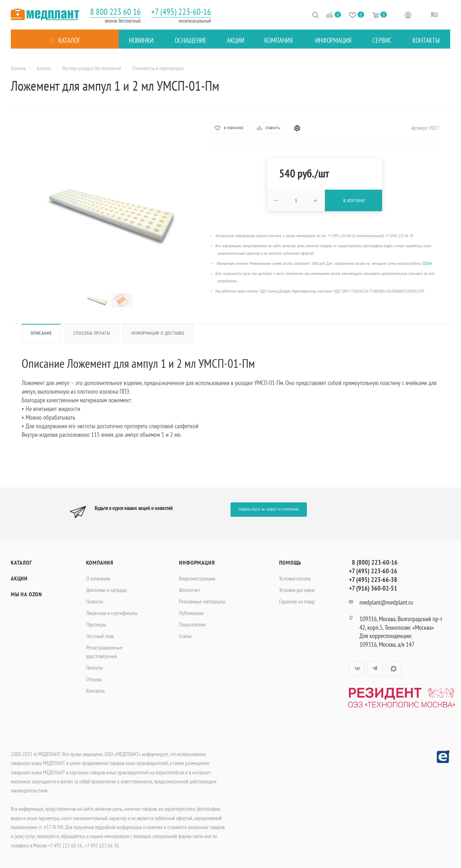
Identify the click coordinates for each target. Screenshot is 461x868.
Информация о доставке (158, 333)
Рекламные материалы (202, 601)
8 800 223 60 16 (115, 12)
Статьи (185, 636)
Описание (41, 333)
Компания (100, 562)
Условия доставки (297, 590)
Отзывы (94, 679)
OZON (427, 263)
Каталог (21, 562)
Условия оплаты (295, 578)
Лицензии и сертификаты (112, 613)
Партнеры (96, 624)
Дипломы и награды (107, 590)
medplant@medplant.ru (386, 602)
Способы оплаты (92, 333)
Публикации (191, 613)
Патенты (95, 668)
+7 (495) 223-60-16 (181, 12)
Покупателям (192, 624)
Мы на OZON (26, 594)
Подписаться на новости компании (269, 509)
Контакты (95, 691)
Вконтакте (357, 668)
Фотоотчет (190, 590)
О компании (98, 578)
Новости (95, 601)
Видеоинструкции (197, 578)
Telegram (375, 668)
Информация (197, 562)
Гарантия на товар (297, 601)
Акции (19, 578)
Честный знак (100, 636)
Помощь (290, 562)
